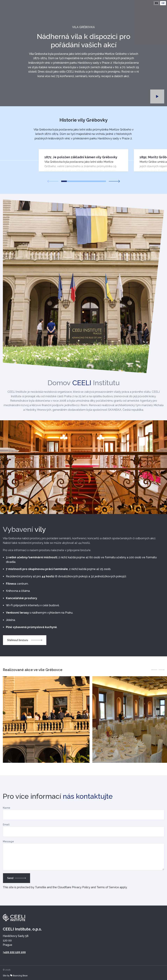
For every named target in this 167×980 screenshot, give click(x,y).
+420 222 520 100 (14, 952)
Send (17, 878)
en (156, 3)
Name (6, 808)
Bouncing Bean (19, 976)
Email (6, 825)
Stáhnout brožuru (25, 640)
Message (8, 841)
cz (163, 3)
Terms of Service (108, 887)
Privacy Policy (81, 887)
